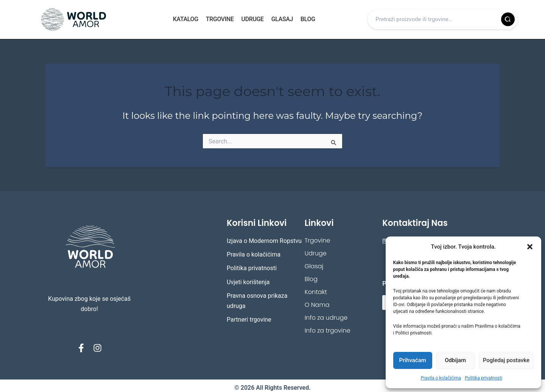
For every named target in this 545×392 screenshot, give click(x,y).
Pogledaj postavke (506, 360)
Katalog (186, 19)
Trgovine (220, 19)
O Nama (317, 305)
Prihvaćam (412, 360)
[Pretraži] (508, 19)
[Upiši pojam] (434, 19)
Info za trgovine (328, 331)
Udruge (253, 19)
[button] (530, 247)
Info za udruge (326, 318)
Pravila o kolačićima (441, 378)
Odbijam (455, 360)
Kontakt (316, 292)
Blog (308, 19)
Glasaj (282, 19)
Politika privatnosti (483, 378)
